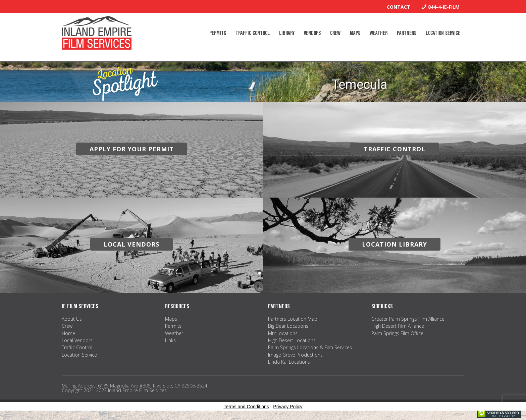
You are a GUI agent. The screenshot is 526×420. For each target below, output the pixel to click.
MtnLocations (283, 333)
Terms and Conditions (246, 407)
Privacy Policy (288, 407)
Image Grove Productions (295, 355)
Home (68, 333)
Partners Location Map (293, 319)
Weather (174, 333)
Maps (171, 319)
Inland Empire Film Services (97, 33)
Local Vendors (77, 340)
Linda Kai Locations (289, 362)
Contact (399, 7)
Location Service (79, 355)
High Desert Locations (292, 340)
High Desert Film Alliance (398, 326)
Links (170, 340)
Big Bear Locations (288, 326)
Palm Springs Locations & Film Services (310, 347)
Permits (173, 326)
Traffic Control (77, 347)
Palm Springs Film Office (397, 333)
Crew (67, 326)
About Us (72, 319)
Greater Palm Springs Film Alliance (408, 319)
